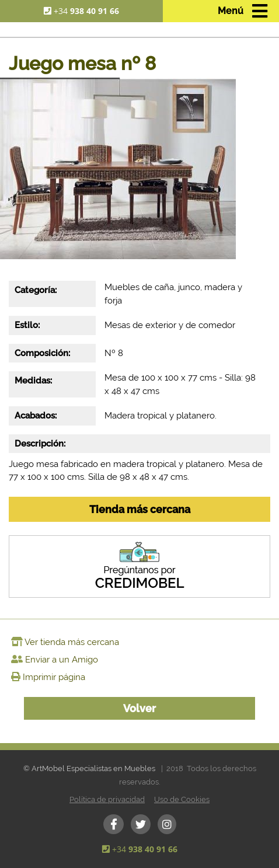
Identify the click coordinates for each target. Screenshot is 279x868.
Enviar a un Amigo (62, 660)
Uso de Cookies (182, 799)
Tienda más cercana (140, 509)
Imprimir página (54, 677)
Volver (139, 708)
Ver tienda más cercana (72, 642)
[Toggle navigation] (242, 11)
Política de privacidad (107, 799)
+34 (86, 11)
